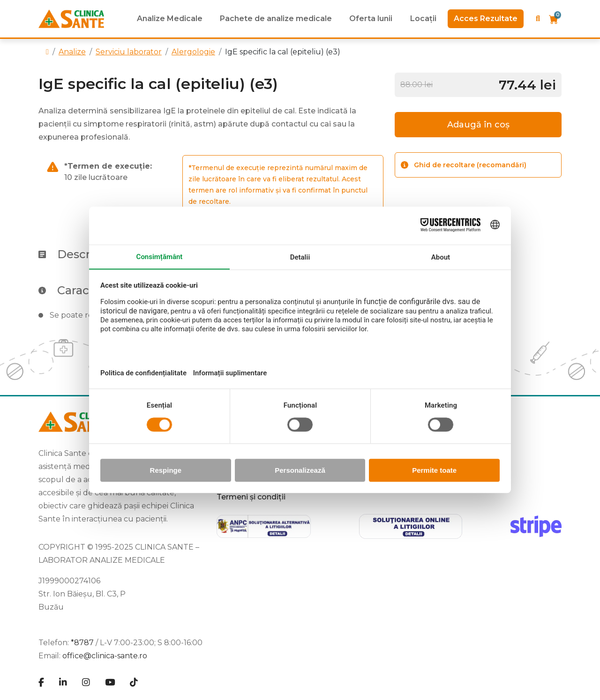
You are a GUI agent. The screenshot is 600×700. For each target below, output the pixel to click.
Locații (423, 19)
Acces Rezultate (486, 19)
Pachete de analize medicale (276, 19)
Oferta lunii (371, 19)
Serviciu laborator (129, 52)
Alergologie (193, 52)
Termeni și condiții (251, 497)
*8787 (82, 643)
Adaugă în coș (478, 125)
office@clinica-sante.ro (105, 656)
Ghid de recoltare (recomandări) (464, 165)
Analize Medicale (170, 19)
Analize (72, 52)
